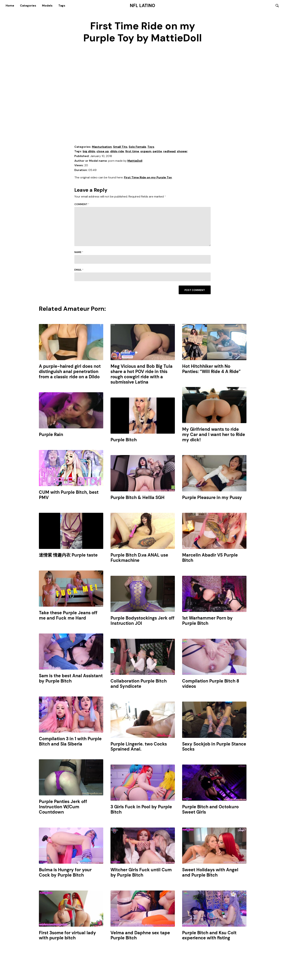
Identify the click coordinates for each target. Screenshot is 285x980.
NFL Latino (142, 6)
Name (79, 253)
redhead (169, 153)
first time (132, 153)
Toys (151, 148)
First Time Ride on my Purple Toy (148, 179)
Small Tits (120, 148)
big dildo (89, 153)
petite (157, 153)
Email (79, 271)
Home (10, 6)
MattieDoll (135, 162)
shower (182, 153)
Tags (62, 6)
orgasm (146, 153)
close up (103, 153)
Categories (28, 6)
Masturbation (102, 148)
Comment (82, 205)
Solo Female (137, 148)
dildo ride (117, 153)
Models (47, 6)
